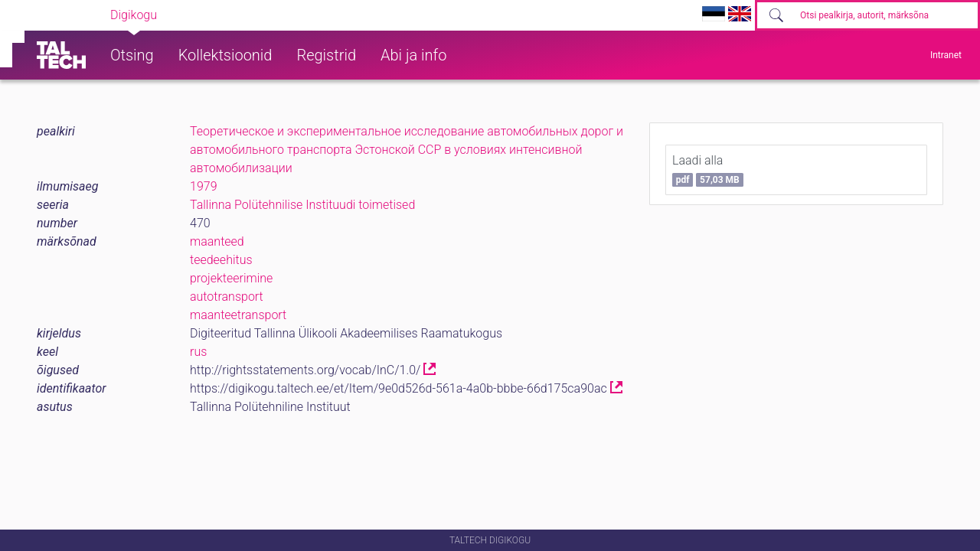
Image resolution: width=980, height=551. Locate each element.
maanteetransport (238, 315)
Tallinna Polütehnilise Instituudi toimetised (302, 205)
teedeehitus (221, 260)
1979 (204, 186)
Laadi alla (708, 170)
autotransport (227, 297)
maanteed (217, 241)
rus (198, 352)
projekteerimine (231, 278)
